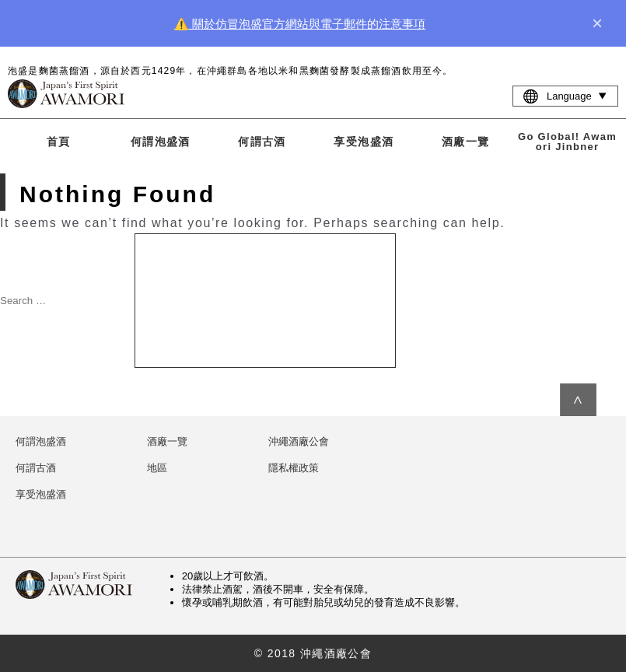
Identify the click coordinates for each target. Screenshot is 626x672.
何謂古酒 (262, 142)
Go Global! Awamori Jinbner (567, 142)
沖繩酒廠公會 (299, 441)
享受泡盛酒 (364, 142)
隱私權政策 (294, 468)
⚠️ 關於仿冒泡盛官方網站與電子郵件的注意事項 (300, 24)
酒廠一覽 (466, 142)
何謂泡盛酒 (161, 142)
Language (565, 96)
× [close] (597, 23)
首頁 (59, 142)
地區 (157, 468)
